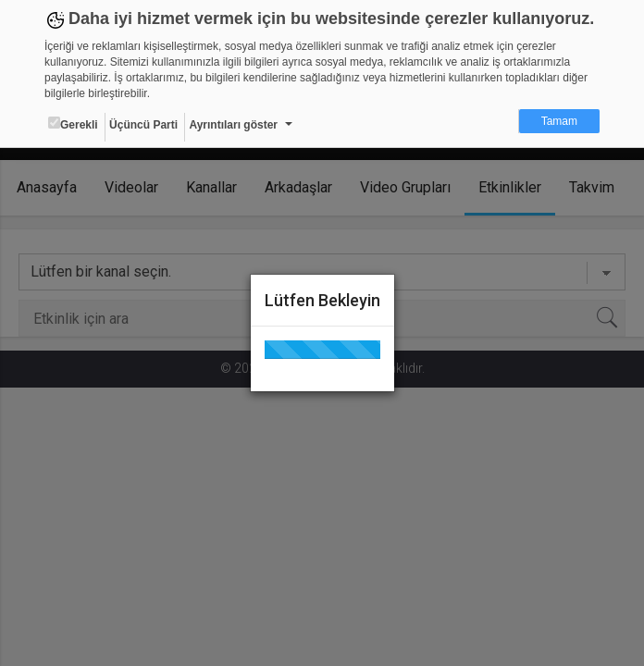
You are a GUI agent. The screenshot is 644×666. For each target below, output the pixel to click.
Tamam (559, 121)
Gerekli (73, 124)
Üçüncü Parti (143, 125)
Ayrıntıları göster (233, 125)
